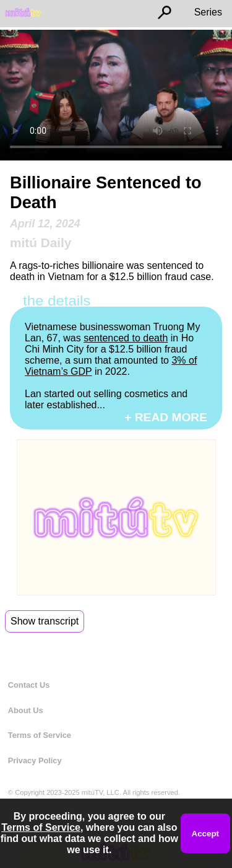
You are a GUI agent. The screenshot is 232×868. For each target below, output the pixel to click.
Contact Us (29, 685)
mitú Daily (41, 243)
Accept (205, 834)
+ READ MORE (166, 417)
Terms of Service (40, 735)
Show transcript (45, 621)
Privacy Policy (35, 761)
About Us (26, 710)
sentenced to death (126, 338)
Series (208, 12)
